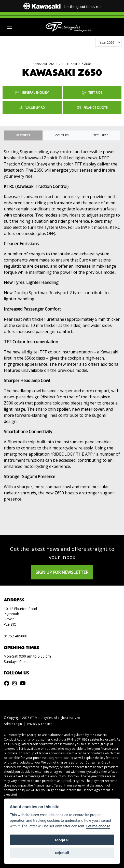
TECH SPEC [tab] (101, 135)
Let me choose (98, 826)
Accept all (62, 840)
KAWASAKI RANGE (45, 64)
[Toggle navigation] (9, 27)
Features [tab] (23, 135)
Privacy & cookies (40, 724)
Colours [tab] (62, 135)
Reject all (62, 853)
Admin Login (13, 724)
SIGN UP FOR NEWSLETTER (62, 572)
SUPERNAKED (71, 64)
